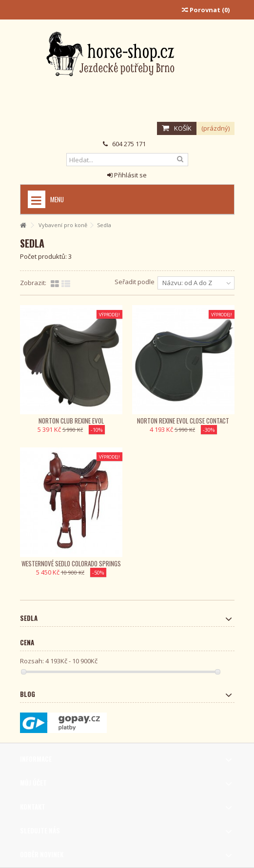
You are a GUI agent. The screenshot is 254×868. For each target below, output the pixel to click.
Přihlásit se (127, 175)
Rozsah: (32, 661)
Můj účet (33, 783)
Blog (28, 694)
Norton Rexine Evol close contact (183, 421)
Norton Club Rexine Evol (71, 421)
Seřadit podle (135, 282)
